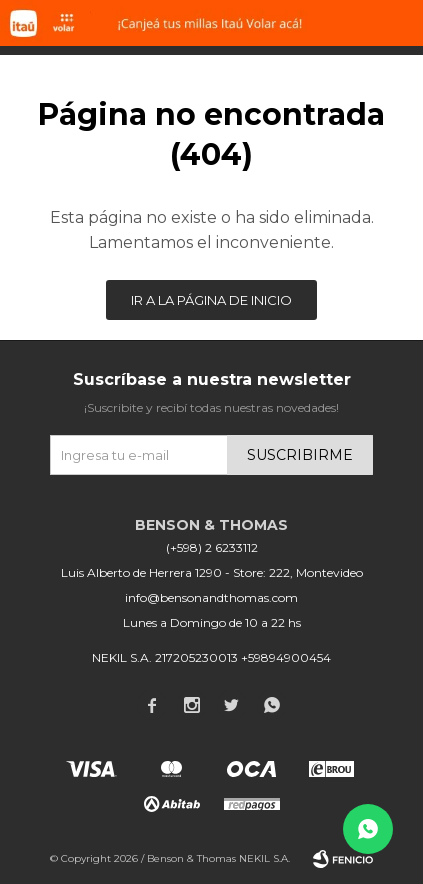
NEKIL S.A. (264, 858)
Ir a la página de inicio (211, 300)
